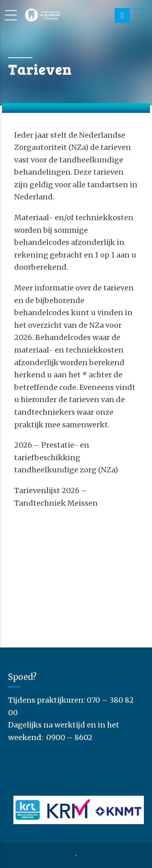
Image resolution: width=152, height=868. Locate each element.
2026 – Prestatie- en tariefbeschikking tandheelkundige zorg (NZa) (66, 457)
